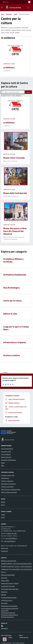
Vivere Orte (9, 14)
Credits (10, 637)
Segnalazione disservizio (8, 613)
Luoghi (15, 14)
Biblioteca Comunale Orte (9, 561)
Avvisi (3, 505)
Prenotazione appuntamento (9, 615)
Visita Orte (4, 578)
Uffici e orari (4, 548)
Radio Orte (4, 592)
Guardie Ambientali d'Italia (9, 597)
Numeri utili (4, 551)
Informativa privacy (7, 600)
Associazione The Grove (8, 586)
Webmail (4, 595)
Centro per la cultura (9, 64)
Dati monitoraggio (6, 635)
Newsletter (4, 628)
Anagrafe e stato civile (8, 475)
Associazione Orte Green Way (10, 589)
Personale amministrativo (9, 460)
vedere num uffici (12, 533)
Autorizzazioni (5, 478)
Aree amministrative (7, 449)
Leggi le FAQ (5, 611)
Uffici (3, 466)
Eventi (3, 517)
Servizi (21, 635)
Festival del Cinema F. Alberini (10, 583)
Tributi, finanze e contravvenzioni (11, 489)
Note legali (4, 603)
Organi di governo (6, 457)
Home (3, 14)
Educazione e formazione (8, 484)
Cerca (28, 92)
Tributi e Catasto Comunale (9, 492)
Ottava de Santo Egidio (8, 575)
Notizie (3, 502)
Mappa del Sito (24, 637)
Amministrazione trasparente (10, 608)
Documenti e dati (6, 451)
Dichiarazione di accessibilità (9, 606)
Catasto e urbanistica (7, 481)
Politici (3, 463)
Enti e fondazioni (6, 454)
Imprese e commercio (7, 487)
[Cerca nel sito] (28, 8)
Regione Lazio (6, 2)
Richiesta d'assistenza (7, 617)
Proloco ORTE (5, 581)
